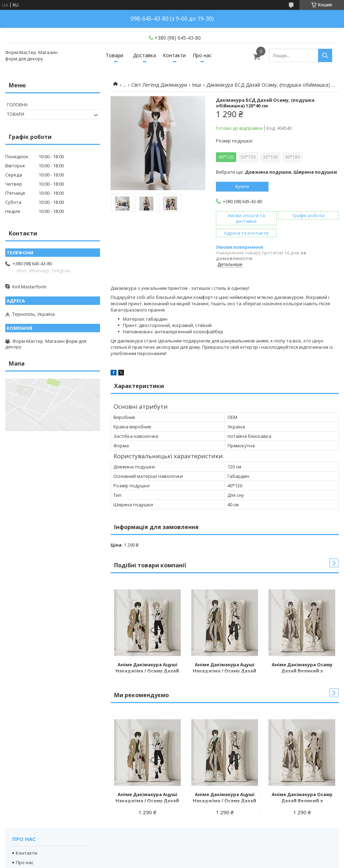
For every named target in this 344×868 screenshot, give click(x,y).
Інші (197, 85)
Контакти (174, 55)
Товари (114, 55)
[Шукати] (325, 55)
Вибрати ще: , (276, 172)
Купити (242, 187)
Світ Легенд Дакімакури (159, 85)
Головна (17, 105)
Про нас (202, 55)
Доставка (144, 55)
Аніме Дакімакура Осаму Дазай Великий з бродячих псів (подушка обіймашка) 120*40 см (302, 668)
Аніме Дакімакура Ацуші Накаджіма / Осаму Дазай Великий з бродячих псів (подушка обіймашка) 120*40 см (147, 668)
